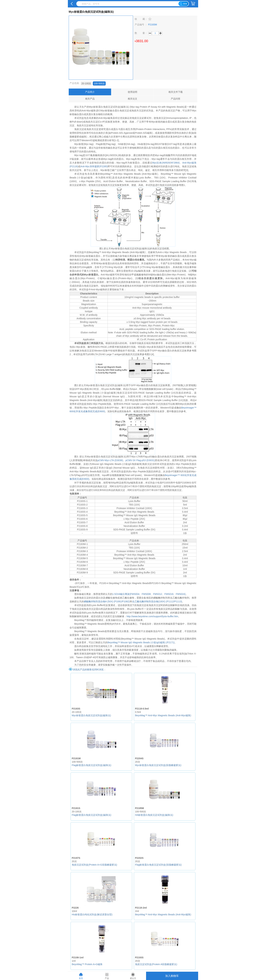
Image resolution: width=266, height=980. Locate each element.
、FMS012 (156, 594)
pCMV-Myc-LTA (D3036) (110, 460)
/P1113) (178, 601)
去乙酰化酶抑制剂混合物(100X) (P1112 (153, 601)
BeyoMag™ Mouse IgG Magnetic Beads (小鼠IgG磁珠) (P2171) (141, 642)
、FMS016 (168, 594)
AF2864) (175, 163)
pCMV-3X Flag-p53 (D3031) (140, 460)
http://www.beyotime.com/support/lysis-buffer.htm (152, 616)
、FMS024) (179, 594)
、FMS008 (145, 594)
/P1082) (126, 601)
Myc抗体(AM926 (161, 163)
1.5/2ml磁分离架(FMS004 (126, 594)
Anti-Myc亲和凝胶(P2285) (94, 166)
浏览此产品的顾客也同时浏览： (89, 670)
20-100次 (86, 83)
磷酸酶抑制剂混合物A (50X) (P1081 (103, 601)
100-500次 (99, 83)
